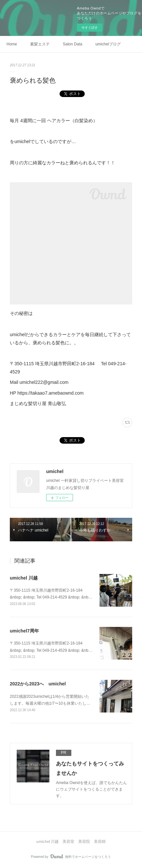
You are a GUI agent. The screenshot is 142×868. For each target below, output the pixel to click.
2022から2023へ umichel (38, 684)
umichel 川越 (24, 578)
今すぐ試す (90, 28)
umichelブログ (108, 44)
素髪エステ (40, 44)
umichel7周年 (24, 631)
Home (12, 44)
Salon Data (72, 44)
